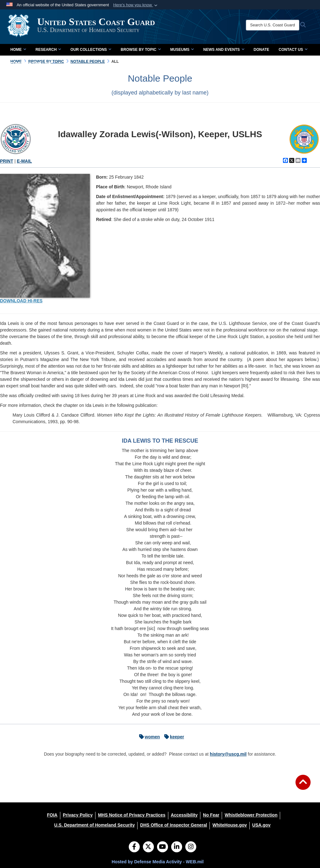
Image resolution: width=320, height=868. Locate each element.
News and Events (224, 50)
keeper (173, 737)
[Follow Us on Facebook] (134, 847)
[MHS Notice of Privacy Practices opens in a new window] (132, 815)
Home (18, 50)
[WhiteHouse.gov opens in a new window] (230, 825)
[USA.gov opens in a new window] (261, 825)
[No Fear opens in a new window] (211, 815)
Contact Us (293, 50)
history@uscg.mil (228, 754)
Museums (182, 50)
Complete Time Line (33, 63)
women (148, 737)
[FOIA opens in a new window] (52, 815)
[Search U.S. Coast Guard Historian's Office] (274, 25)
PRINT (7, 161)
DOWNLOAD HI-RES (21, 301)
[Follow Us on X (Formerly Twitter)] (148, 847)
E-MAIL (24, 161)
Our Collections (91, 50)
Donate (262, 50)
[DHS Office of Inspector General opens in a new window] (174, 825)
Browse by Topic (141, 50)
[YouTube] (163, 847)
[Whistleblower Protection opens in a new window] (251, 815)
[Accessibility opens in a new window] (184, 815)
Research (48, 50)
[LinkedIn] (177, 847)
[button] (136, 5)
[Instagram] (191, 847)
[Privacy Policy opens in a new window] (78, 815)
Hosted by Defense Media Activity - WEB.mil (158, 862)
